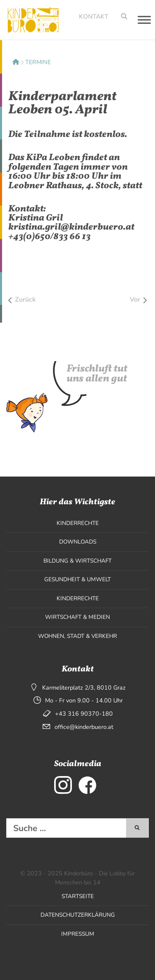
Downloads (78, 542)
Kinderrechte (78, 523)
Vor (135, 300)
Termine (38, 62)
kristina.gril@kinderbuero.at (71, 227)
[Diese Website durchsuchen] (66, 828)
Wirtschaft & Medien (77, 617)
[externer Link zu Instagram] (63, 785)
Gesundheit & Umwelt (77, 579)
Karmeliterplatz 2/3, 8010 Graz (84, 688)
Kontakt (94, 17)
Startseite (78, 896)
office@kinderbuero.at (84, 727)
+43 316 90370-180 (84, 714)
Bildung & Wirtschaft (77, 561)
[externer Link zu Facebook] (87, 785)
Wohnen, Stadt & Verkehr (77, 636)
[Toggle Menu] (144, 20)
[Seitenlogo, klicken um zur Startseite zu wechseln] (31, 20)
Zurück (25, 300)
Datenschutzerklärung (78, 915)
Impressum (78, 934)
